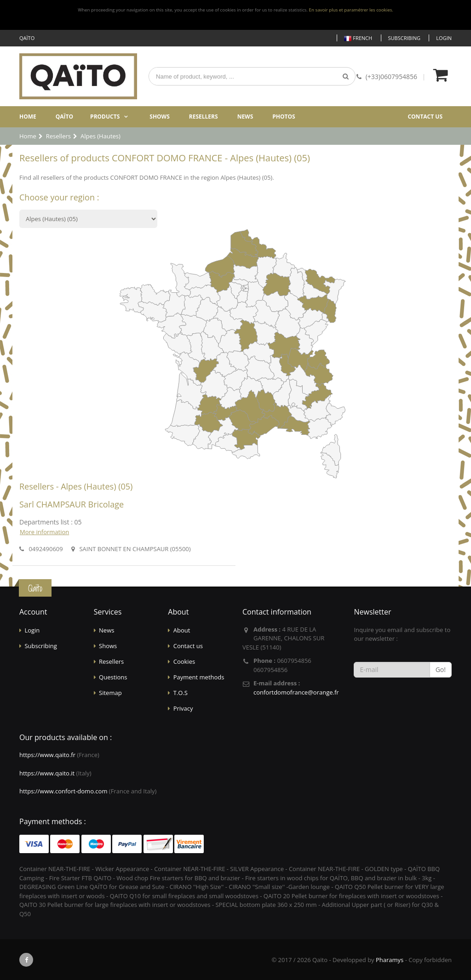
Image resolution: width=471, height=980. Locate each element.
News (245, 117)
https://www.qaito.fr (47, 755)
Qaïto (64, 117)
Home (28, 117)
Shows (160, 117)
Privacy (183, 708)
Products (105, 117)
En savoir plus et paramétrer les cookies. (351, 10)
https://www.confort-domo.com (63, 791)
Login (444, 38)
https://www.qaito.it (47, 773)
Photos (284, 117)
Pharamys (390, 960)
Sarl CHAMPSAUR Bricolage (72, 504)
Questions (113, 677)
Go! (441, 669)
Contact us (425, 117)
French (358, 38)
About (182, 630)
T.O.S (181, 693)
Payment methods (199, 677)
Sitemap (110, 693)
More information (44, 532)
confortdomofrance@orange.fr (296, 692)
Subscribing (404, 38)
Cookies (184, 661)
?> (88, 219)
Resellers (204, 117)
